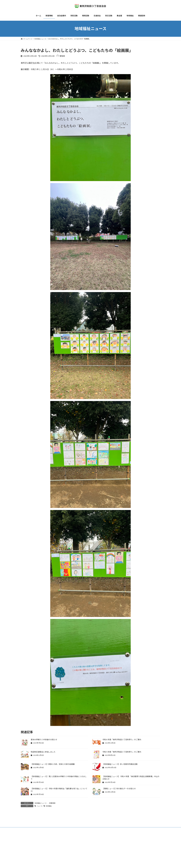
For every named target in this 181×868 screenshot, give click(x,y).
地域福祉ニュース (41, 803)
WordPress (77, 863)
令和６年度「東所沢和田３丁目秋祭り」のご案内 (122, 740)
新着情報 (52, 803)
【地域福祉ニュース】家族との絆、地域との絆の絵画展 (53, 764)
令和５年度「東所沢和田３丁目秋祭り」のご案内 (122, 752)
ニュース (40, 806)
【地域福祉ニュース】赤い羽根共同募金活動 (120, 764)
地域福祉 (49, 806)
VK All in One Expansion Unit (107, 863)
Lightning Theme (90, 863)
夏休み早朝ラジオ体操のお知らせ (44, 740)
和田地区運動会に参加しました (43, 752)
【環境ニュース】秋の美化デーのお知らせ (119, 789)
